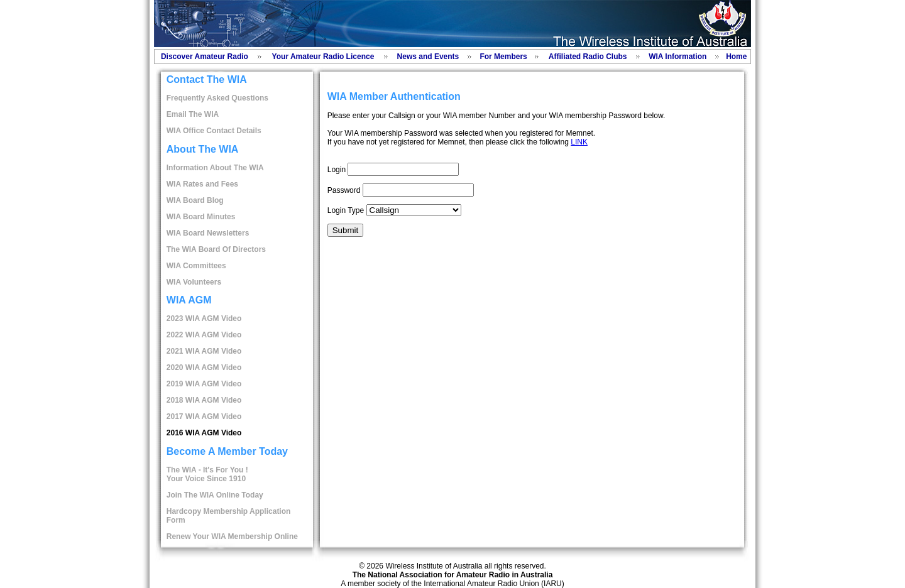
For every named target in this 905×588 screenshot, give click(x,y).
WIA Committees (196, 266)
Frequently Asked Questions (217, 98)
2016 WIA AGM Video (204, 433)
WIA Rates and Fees (202, 184)
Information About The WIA (215, 168)
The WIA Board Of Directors (216, 249)
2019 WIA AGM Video (204, 384)
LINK (579, 142)
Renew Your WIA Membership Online (232, 536)
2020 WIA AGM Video (204, 367)
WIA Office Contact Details (214, 131)
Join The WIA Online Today (215, 495)
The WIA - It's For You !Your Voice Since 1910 (207, 474)
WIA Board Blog (195, 200)
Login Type (346, 210)
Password (344, 190)
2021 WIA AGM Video (204, 351)
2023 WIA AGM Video (204, 318)
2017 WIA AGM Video (204, 416)
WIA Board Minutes (201, 217)
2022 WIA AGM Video (204, 335)
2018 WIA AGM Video (204, 400)
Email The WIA (193, 114)
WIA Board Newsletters (208, 233)
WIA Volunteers (194, 282)
